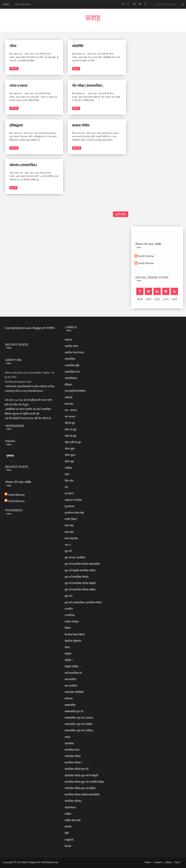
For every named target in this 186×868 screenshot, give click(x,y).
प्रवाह (93, 19)
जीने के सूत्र (70, 423)
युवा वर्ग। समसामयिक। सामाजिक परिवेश (83, 603)
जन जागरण (70, 417)
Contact (158, 862)
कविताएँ (69, 397)
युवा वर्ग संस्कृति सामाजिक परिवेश (80, 570)
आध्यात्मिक (70, 359)
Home (6, 4)
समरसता (69, 698)
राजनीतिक (70, 615)
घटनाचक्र (69, 404)
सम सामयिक (70, 679)
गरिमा (13, 46)
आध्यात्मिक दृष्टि (72, 365)
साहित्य (68, 814)
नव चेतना (69, 493)
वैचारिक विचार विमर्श (75, 635)
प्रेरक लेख (14, 69)
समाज (67, 737)
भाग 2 (68, 545)
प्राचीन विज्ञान (71, 519)
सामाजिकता (70, 808)
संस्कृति (68, 654)
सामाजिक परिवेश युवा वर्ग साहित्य (80, 788)
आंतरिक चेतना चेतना (74, 353)
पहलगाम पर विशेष (73, 500)
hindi (68, 846)
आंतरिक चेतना (71, 346)
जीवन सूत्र (69, 461)
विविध (68, 628)
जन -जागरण (71, 410)
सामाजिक (69, 743)
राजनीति (69, 609)
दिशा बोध (69, 481)
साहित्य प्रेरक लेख (73, 820)
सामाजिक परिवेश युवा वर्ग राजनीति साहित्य (84, 782)
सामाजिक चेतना (72, 750)
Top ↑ (177, 862)
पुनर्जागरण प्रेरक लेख (74, 513)
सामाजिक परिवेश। (73, 801)
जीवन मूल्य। (70, 455)
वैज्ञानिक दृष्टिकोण (73, 641)
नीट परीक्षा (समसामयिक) (87, 86)
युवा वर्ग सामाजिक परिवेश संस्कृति (80, 583)
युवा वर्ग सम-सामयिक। (75, 558)
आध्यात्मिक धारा (72, 372)
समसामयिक (70, 705)
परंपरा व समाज (18, 86)
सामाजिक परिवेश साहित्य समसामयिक (82, 795)
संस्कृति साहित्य (72, 666)
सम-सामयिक (71, 686)
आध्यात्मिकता (71, 378)
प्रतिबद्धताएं (16, 125)
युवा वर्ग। (69, 596)
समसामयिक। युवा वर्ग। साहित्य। (79, 731)
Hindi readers (23, 4)
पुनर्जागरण (70, 506)
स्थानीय (68, 827)
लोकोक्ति (78, 46)
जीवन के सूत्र (70, 430)
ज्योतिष (68, 468)
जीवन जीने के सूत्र (73, 442)
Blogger (37, 328)
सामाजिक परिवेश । (73, 763)
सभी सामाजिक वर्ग (73, 673)
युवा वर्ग (76, 69)
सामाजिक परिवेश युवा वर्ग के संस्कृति (81, 776)
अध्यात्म (68, 340)
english (69, 840)
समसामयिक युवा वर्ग (74, 711)
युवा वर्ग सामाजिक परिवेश (77, 577)
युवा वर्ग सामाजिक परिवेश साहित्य (80, 590)
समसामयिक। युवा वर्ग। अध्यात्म (79, 718)
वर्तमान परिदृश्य (72, 622)
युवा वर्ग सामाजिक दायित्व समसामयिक (82, 564)
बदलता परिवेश (81, 125)
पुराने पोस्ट (121, 214)
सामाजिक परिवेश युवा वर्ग (77, 769)
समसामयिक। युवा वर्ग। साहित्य (78, 724)
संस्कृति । (69, 660)
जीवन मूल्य (70, 449)
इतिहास (68, 385)
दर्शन (67, 474)
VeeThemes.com (50, 862)
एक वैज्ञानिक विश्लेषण (75, 391)
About (168, 862)
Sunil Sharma (146, 256)
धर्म (66, 487)
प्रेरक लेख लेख (71, 538)
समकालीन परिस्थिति (74, 692)
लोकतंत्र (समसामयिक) (23, 165)
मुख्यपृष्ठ (10, 456)
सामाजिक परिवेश (73, 756)
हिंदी (67, 833)
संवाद (67, 647)
